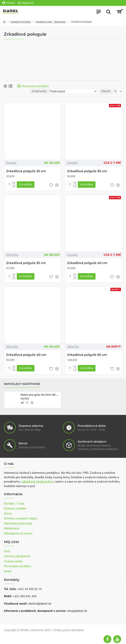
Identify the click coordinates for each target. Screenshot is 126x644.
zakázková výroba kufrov (38, 482)
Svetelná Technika (21, 22)
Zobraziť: (106, 91)
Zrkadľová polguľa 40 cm (87, 263)
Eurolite (11, 163)
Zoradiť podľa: (39, 91)
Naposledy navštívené (22, 384)
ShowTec (12, 255)
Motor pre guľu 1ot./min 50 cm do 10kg (40, 395)
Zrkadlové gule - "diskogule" (51, 22)
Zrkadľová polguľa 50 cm (87, 355)
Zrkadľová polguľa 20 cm (26, 171)
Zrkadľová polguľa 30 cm (87, 171)
